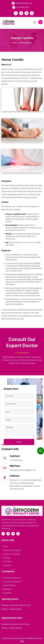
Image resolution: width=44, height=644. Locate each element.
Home (14, 43)
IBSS (22, 641)
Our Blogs (6, 558)
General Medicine (9, 585)
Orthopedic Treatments (11, 578)
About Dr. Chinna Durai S (11, 550)
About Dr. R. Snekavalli (10, 554)
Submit (19, 442)
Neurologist (7, 589)
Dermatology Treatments (11, 582)
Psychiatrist (7, 593)
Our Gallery (6, 562)
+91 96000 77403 (22, 7)
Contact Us (6, 565)
